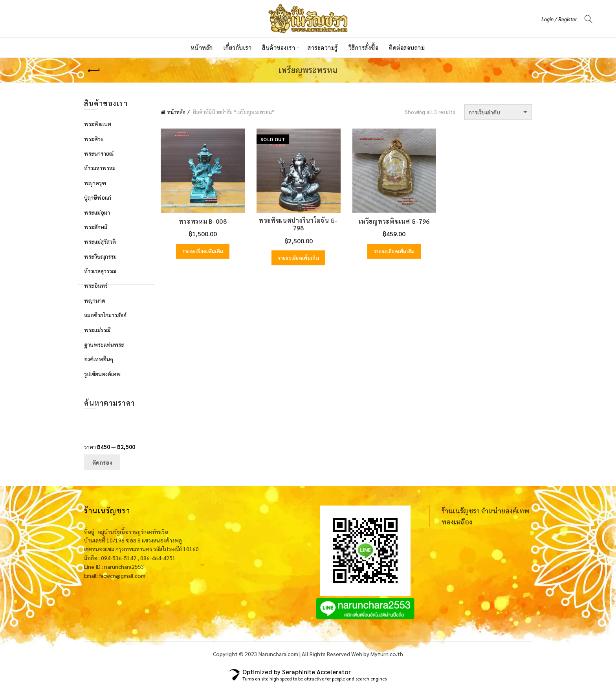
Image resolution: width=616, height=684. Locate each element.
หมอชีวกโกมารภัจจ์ (105, 315)
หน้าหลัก (202, 47)
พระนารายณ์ (99, 153)
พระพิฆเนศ (98, 124)
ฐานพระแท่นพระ (104, 344)
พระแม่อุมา (97, 212)
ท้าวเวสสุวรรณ (100, 271)
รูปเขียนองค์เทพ (102, 374)
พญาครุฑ (95, 183)
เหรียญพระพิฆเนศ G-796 (394, 221)
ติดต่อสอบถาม (407, 47)
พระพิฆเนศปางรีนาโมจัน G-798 (298, 224)
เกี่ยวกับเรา (238, 47)
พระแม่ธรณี (97, 330)
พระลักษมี (96, 227)
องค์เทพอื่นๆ (99, 359)
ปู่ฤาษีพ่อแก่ (98, 197)
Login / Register (559, 19)
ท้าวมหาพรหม (100, 168)
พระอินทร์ (96, 285)
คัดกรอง (102, 462)
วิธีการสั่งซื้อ (364, 47)
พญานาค (95, 300)
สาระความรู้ (323, 47)
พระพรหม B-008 (203, 221)
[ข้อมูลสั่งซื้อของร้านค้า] (498, 112)
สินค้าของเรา (279, 47)
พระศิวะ (94, 139)
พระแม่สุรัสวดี (100, 241)
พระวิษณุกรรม (100, 256)
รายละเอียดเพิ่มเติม (203, 251)
